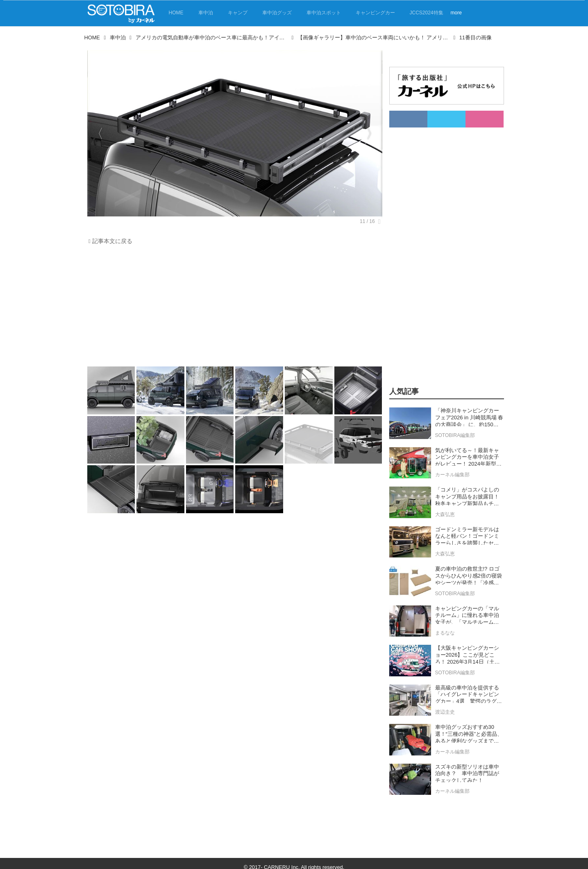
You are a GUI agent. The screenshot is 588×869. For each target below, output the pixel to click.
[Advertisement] (233, 308)
